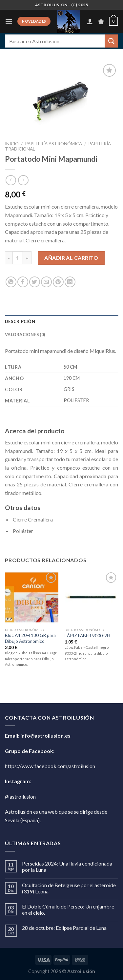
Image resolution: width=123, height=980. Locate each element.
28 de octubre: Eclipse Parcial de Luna (64, 928)
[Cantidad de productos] (18, 258)
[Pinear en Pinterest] (58, 282)
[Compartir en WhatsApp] (11, 282)
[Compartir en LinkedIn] (70, 282)
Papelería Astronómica (53, 144)
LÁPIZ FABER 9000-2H (87, 636)
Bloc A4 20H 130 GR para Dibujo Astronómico (30, 638)
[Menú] (9, 21)
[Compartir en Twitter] (35, 282)
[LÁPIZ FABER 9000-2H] (91, 597)
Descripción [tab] (20, 321)
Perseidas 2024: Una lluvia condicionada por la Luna (67, 867)
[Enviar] (112, 41)
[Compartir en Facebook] (23, 282)
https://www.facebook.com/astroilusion (50, 766)
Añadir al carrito (71, 258)
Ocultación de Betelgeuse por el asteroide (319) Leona (69, 888)
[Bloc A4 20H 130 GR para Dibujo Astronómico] (32, 597)
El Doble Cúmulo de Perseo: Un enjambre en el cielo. (68, 909)
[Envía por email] (46, 282)
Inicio (12, 144)
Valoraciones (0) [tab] (25, 335)
